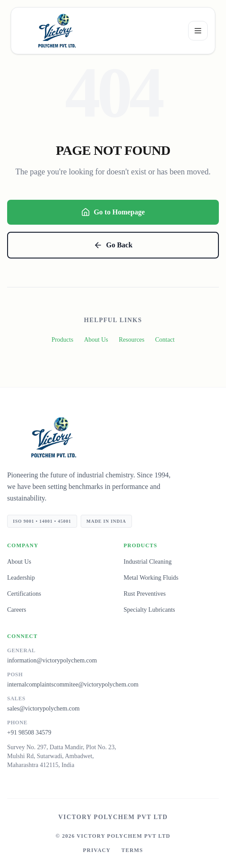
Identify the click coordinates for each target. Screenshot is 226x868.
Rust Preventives (145, 594)
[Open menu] (198, 31)
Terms (132, 850)
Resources (131, 340)
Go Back (113, 245)
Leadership (21, 578)
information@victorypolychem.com (52, 660)
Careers (17, 610)
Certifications (24, 594)
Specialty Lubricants (149, 610)
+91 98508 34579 (29, 733)
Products (62, 340)
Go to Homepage (113, 212)
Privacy (97, 850)
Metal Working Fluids (151, 578)
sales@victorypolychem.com (43, 709)
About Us (96, 340)
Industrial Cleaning (148, 562)
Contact (165, 340)
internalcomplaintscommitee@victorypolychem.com (73, 684)
